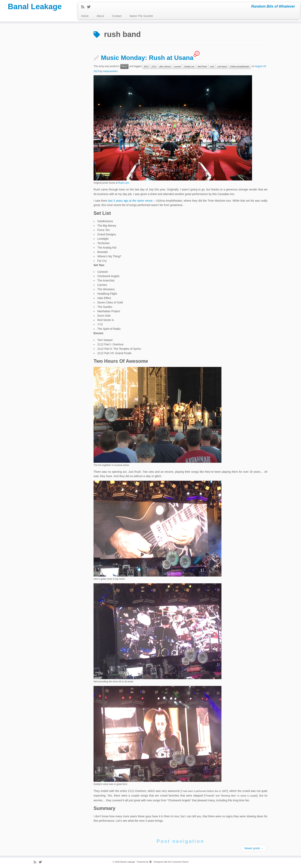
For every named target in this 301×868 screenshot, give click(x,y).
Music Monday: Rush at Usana (147, 58)
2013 (146, 66)
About (100, 16)
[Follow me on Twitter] (90, 7)
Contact (117, 16)
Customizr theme (180, 862)
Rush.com (124, 183)
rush (212, 66)
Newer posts (254, 848)
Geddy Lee (189, 66)
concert (177, 66)
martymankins (110, 71)
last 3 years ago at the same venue (130, 201)
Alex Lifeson (165, 66)
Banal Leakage (35, 7)
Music (124, 66)
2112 (154, 66)
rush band (222, 66)
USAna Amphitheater (240, 66)
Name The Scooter (141, 16)
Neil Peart (202, 66)
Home (85, 16)
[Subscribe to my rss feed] (84, 7)
